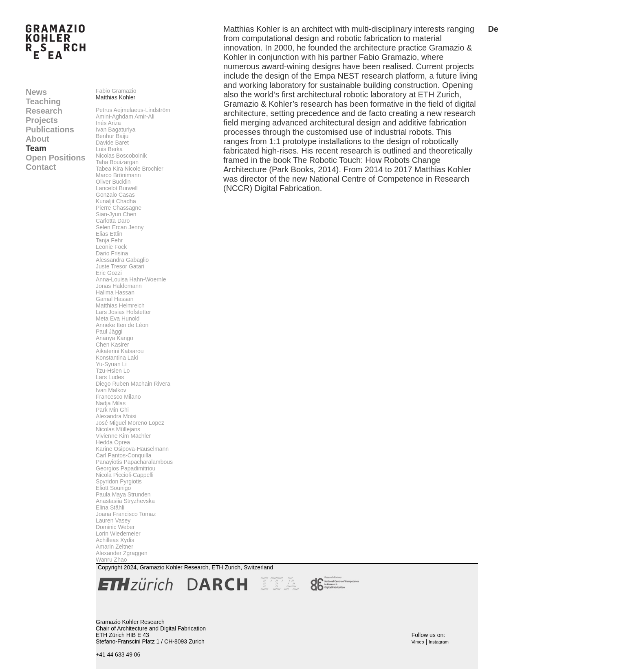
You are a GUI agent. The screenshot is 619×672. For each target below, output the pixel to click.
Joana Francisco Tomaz (126, 514)
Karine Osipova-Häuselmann (132, 449)
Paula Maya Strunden (123, 494)
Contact (41, 167)
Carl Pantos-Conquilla (123, 455)
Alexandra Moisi (116, 416)
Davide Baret (112, 143)
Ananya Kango (115, 338)
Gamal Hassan (115, 299)
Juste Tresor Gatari (120, 266)
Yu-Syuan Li (111, 364)
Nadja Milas (111, 403)
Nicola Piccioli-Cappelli (125, 475)
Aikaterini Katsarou (120, 351)
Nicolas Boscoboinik (121, 156)
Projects (42, 120)
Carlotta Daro (113, 221)
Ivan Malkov (111, 390)
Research (44, 111)
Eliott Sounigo (113, 488)
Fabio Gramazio (116, 91)
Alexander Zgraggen (122, 553)
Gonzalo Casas (115, 195)
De (493, 29)
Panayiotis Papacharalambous (134, 462)
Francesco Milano (118, 397)
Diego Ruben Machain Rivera (133, 384)
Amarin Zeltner (115, 547)
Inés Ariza (108, 123)
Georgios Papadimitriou (126, 468)
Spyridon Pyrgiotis (119, 481)
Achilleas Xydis (115, 540)
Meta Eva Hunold (118, 318)
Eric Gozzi (109, 273)
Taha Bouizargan (117, 162)
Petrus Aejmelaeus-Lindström (133, 110)
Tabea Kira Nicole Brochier (130, 169)
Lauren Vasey (113, 520)
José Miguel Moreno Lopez (130, 423)
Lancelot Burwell (117, 188)
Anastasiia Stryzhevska (125, 501)
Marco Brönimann (118, 175)
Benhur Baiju (112, 136)
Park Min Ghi (112, 410)
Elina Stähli (110, 507)
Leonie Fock (111, 247)
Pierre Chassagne (119, 208)
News (36, 92)
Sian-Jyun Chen (116, 214)
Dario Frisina (112, 253)
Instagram (439, 642)
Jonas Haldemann (119, 286)
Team (36, 148)
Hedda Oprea (113, 442)
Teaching (43, 101)
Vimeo (418, 642)
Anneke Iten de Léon (122, 325)
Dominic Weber (115, 527)
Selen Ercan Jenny (120, 227)
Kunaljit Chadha (116, 201)
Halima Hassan (115, 292)
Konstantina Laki (117, 358)
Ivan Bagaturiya (116, 130)
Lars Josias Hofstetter (123, 312)
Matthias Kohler (116, 97)
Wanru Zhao (111, 560)
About (37, 139)
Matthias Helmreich (120, 305)
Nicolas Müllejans (118, 429)
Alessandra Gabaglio (122, 260)
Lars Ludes (110, 377)
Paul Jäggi (109, 332)
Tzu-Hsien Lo (113, 371)
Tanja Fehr (109, 240)
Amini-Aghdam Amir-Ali (125, 116)
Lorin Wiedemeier (118, 534)
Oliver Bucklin (113, 182)
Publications (50, 130)
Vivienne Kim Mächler (123, 436)
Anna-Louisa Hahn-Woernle (131, 279)
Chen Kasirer (112, 345)
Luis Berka (109, 149)
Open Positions (56, 158)
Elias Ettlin (109, 234)
